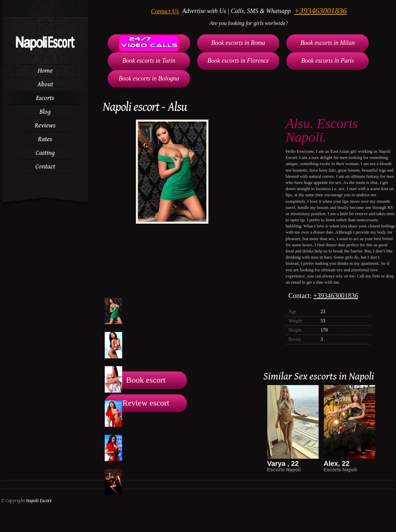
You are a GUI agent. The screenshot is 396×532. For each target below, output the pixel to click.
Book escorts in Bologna (149, 78)
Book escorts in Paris (328, 61)
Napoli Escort (39, 501)
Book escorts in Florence (238, 61)
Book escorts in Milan (328, 43)
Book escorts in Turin (149, 61)
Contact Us (165, 11)
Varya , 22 (283, 463)
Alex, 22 (337, 463)
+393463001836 (320, 11)
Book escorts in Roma (238, 43)
